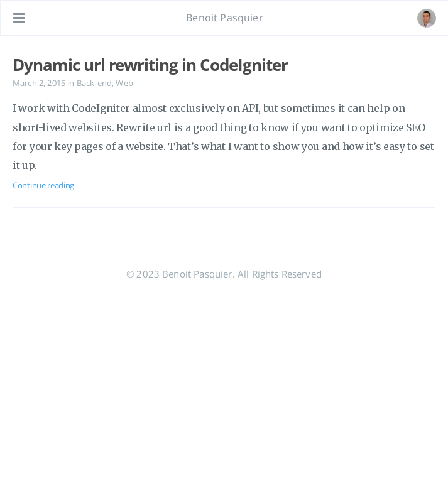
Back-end (94, 83)
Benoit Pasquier (224, 18)
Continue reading (43, 185)
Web (124, 83)
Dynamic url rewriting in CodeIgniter (150, 65)
